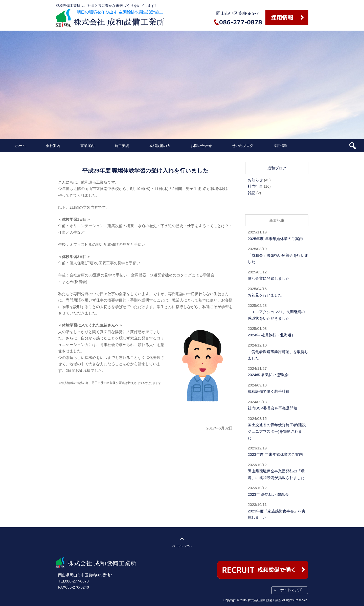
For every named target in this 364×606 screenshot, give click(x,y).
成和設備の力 (160, 146)
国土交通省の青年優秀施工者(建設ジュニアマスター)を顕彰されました (277, 431)
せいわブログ (243, 146)
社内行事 (255, 186)
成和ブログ (277, 168)
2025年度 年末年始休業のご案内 (275, 239)
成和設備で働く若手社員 (269, 391)
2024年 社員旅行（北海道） (271, 335)
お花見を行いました (265, 295)
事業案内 (87, 146)
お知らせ (255, 180)
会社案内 (53, 146)
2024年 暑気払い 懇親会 (268, 375)
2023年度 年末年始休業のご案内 (275, 454)
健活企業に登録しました (269, 278)
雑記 (252, 193)
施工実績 (122, 146)
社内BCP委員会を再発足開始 (272, 408)
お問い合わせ (201, 146)
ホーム (20, 146)
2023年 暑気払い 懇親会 (268, 494)
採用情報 (281, 146)
